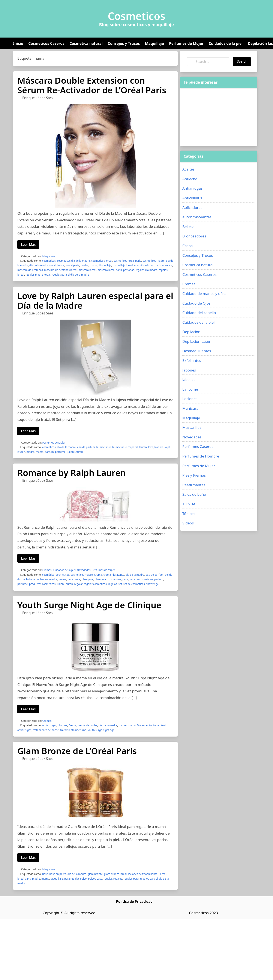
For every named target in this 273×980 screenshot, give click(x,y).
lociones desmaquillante (143, 874)
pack (125, 579)
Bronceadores (194, 236)
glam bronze (95, 874)
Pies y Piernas (194, 475)
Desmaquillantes (197, 351)
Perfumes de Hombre (201, 456)
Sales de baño (194, 494)
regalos (112, 584)
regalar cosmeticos (95, 584)
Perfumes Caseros (198, 446)
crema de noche (87, 725)
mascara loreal (87, 270)
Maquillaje (154, 43)
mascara (167, 265)
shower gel (153, 584)
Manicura (190, 408)
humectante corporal (125, 447)
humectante (103, 447)
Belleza (188, 227)
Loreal (61, 265)
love (151, 447)
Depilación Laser (196, 341)
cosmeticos (49, 261)
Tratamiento (144, 725)
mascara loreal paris (110, 270)
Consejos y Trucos (124, 43)
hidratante (32, 579)
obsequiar (88, 579)
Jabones (189, 370)
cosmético (48, 575)
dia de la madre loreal (42, 265)
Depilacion (191, 332)
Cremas (47, 570)
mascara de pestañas (30, 270)
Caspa (187, 246)
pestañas (129, 270)
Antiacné (190, 179)
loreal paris (73, 265)
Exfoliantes (192, 360)
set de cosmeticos (134, 584)
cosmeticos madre (154, 261)
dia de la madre (66, 447)
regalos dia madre (146, 270)
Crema (98, 575)
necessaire (74, 579)
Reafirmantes (194, 485)
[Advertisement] (212, 117)
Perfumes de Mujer (186, 43)
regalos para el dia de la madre (70, 275)
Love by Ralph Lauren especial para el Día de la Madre (95, 300)
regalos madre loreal (38, 275)
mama (94, 265)
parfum (49, 452)
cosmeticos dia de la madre (73, 261)
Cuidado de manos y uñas (204, 294)
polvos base (95, 879)
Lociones (190, 399)
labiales (189, 380)
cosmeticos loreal (102, 261)
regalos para (131, 879)
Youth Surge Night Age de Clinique (89, 605)
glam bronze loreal (115, 874)
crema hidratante (114, 575)
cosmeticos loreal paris (127, 261)
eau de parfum (86, 447)
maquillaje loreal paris (147, 265)
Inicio (18, 43)
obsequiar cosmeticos (108, 579)
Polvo (83, 879)
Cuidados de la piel (226, 43)
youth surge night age (101, 730)
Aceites (188, 169)
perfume (60, 452)
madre (85, 265)
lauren (143, 447)
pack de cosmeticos (141, 579)
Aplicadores (192, 208)
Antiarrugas (49, 725)
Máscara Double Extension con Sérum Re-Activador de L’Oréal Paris (92, 85)
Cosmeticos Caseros (46, 43)
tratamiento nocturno (73, 730)
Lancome (190, 389)
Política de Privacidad (134, 901)
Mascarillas (192, 427)
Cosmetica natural (86, 43)
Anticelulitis (192, 198)
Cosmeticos (137, 16)
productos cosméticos (42, 584)
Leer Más (28, 245)
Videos (188, 523)
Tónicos (189, 514)
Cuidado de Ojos (196, 303)
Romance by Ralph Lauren (72, 473)
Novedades (84, 570)
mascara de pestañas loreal (61, 270)
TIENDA (189, 504)
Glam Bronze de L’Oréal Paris (77, 751)
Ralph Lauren (75, 452)
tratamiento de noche (46, 730)
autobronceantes (197, 217)
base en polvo (58, 874)
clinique (63, 725)
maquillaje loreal (123, 265)
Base (45, 874)
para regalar (71, 879)
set (120, 584)
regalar (78, 584)
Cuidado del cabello (199, 313)
